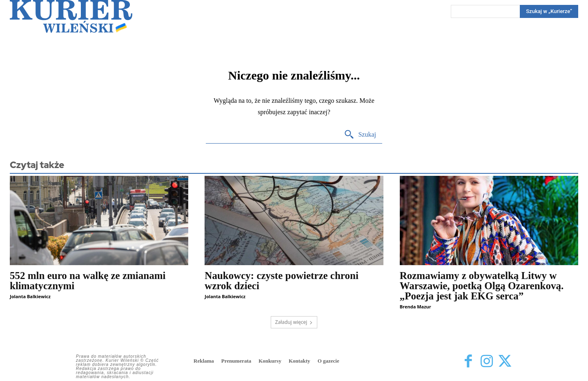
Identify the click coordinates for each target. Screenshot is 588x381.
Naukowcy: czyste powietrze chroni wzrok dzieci (282, 281)
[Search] (549, 11)
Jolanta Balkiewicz (30, 296)
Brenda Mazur (415, 307)
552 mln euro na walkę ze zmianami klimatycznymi (88, 281)
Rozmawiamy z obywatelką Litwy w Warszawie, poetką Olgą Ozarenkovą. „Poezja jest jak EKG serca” (482, 286)
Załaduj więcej (294, 322)
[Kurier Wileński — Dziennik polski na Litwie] (71, 16)
